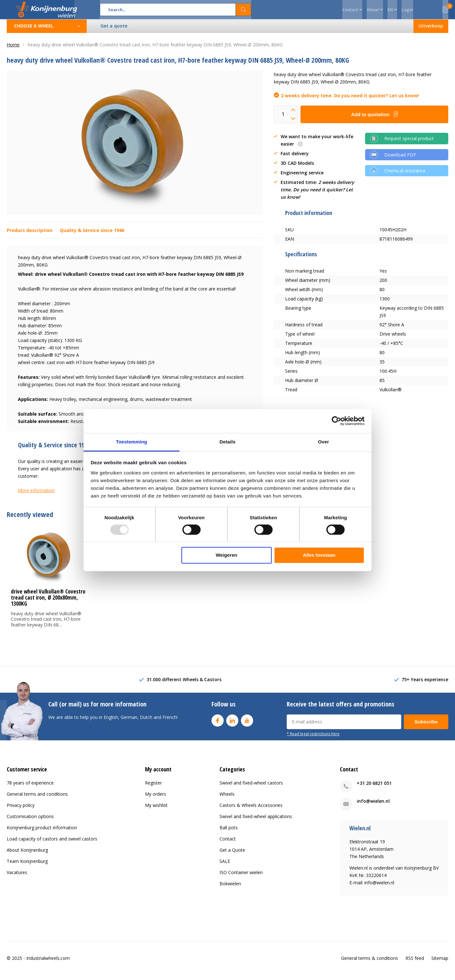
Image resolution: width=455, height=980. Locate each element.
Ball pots (229, 832)
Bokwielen (230, 888)
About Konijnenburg (27, 855)
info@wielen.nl (373, 806)
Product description (30, 235)
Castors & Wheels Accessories (251, 810)
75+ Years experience (425, 684)
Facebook (218, 724)
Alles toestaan (319, 555)
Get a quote (114, 31)
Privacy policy (21, 810)
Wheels (227, 799)
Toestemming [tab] (132, 442)
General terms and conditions (37, 799)
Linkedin (232, 724)
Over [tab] (324, 442)
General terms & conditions (370, 963)
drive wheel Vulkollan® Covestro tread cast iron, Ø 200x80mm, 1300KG (48, 602)
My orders (156, 799)
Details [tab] (227, 442)
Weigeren (226, 555)
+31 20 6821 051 (374, 788)
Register (153, 788)
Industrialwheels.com (48, 963)
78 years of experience (30, 788)
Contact (228, 844)
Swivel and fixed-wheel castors (251, 788)
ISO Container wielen (241, 877)
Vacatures (17, 877)
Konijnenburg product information (42, 832)
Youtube (247, 724)
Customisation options (30, 821)
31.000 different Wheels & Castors (184, 684)
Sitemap (440, 963)
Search (243, 10)
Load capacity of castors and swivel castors (52, 844)
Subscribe (426, 726)
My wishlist (156, 810)
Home (13, 49)
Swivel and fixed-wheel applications (256, 821)
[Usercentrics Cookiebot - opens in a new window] (336, 421)
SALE (225, 866)
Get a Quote (232, 855)
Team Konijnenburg (27, 866)
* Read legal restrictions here (313, 738)
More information (36, 495)
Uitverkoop (431, 31)
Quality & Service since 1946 (92, 235)
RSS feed (415, 963)
